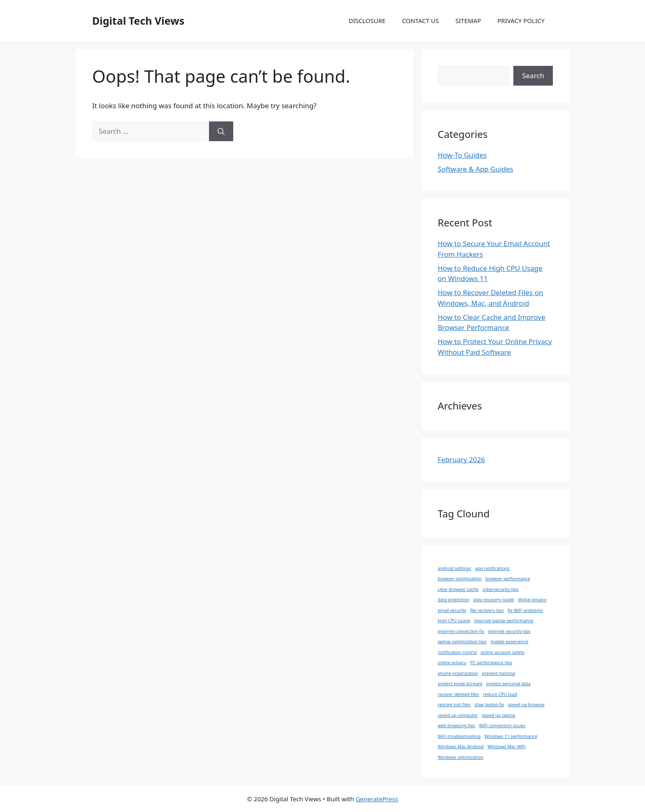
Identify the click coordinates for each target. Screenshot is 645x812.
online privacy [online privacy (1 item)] (452, 663)
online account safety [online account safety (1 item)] (502, 652)
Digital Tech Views (138, 21)
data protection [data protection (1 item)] (454, 600)
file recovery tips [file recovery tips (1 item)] (487, 610)
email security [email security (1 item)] (452, 610)
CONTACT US (420, 21)
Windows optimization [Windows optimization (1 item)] (461, 757)
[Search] (221, 131)
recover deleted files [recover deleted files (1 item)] (458, 694)
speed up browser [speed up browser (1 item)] (527, 705)
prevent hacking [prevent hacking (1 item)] (499, 673)
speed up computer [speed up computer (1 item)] (458, 715)
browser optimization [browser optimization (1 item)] (460, 579)
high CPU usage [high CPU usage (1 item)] (454, 621)
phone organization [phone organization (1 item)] (458, 673)
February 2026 (461, 460)
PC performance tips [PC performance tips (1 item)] (491, 663)
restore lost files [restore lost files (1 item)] (454, 705)
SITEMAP (468, 21)
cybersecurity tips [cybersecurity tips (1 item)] (501, 589)
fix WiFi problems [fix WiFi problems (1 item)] (525, 610)
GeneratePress (377, 799)
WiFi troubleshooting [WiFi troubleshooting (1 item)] (459, 736)
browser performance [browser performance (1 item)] (508, 579)
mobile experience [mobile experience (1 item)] (509, 642)
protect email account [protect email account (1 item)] (460, 684)
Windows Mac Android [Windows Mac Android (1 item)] (461, 747)
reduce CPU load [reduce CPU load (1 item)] (500, 694)
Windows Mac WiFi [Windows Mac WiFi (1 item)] (507, 747)
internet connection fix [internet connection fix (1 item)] (461, 631)
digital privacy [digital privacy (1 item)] (532, 600)
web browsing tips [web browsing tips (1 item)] (456, 726)
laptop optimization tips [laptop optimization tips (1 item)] (462, 642)
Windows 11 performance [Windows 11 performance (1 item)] (511, 736)
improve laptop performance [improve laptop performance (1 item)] (504, 621)
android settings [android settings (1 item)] (455, 568)
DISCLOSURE (367, 21)
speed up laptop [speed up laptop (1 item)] (498, 715)
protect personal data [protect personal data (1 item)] (508, 684)
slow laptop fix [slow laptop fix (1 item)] (489, 705)
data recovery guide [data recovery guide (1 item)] (493, 600)
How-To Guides (462, 155)
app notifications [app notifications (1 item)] (492, 568)
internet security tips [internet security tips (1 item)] (509, 631)
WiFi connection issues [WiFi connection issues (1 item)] (502, 726)
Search (533, 76)
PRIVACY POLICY (521, 21)
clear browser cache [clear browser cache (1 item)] (458, 589)
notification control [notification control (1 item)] (457, 652)
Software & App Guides (476, 169)
